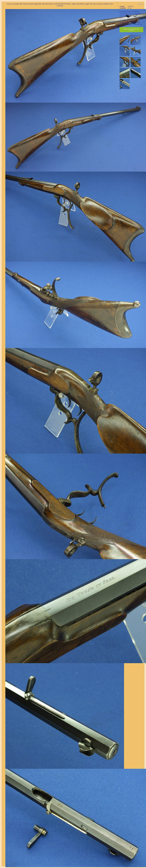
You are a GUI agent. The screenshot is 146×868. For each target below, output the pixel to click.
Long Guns (130, 6)
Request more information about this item (131, 30)
